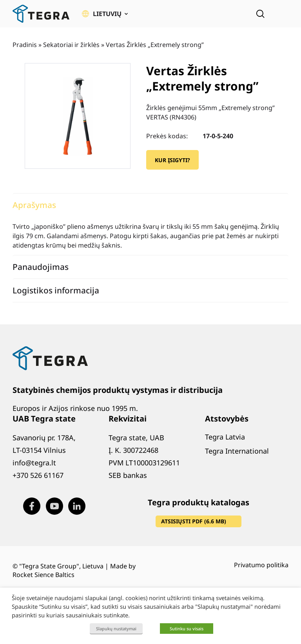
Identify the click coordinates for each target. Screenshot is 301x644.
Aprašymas (34, 205)
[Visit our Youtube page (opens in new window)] (54, 506)
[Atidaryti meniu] (283, 14)
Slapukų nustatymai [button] (116, 629)
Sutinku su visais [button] (187, 629)
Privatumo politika (261, 565)
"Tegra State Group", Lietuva (61, 566)
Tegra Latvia (225, 437)
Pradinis (25, 45)
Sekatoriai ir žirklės (71, 45)
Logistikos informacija (56, 290)
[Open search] (260, 14)
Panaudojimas (41, 267)
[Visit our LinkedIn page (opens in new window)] (77, 506)
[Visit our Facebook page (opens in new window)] (32, 506)
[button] (105, 14)
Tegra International (237, 451)
